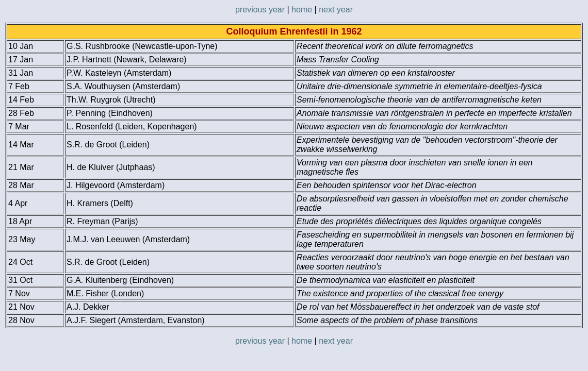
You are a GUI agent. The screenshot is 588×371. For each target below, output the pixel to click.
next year (336, 10)
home (302, 10)
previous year (260, 10)
